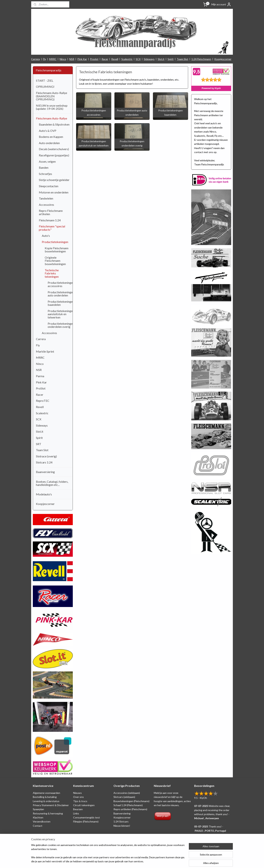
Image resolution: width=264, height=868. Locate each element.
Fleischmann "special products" (52, 228)
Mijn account (221, 4)
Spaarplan (38, 809)
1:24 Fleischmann (201, 59)
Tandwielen (46, 198)
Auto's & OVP (48, 131)
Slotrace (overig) (46, 456)
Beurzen (78, 809)
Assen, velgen (47, 161)
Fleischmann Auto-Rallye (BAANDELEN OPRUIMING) (52, 96)
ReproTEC (43, 401)
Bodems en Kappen (51, 137)
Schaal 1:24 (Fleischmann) (128, 805)
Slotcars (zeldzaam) (124, 797)
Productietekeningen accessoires (60, 284)
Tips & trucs (80, 801)
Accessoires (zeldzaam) (127, 793)
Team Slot (183, 59)
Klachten (38, 817)
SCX (138, 59)
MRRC (53, 59)
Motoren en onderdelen (54, 192)
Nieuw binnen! (122, 826)
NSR (72, 59)
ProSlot (41, 388)
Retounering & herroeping (48, 813)
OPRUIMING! (45, 87)
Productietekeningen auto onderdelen (60, 294)
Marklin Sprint (45, 351)
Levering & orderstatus (46, 801)
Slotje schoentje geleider (54, 180)
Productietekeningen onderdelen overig (60, 325)
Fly (44, 59)
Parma (40, 376)
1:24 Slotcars (121, 821)
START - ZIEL (45, 80)
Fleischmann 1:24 (50, 220)
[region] (108, 853)
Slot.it (161, 59)
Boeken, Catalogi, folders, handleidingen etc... (52, 483)
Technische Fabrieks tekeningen (52, 273)
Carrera (35, 59)
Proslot (94, 59)
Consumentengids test (87, 817)
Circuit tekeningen (84, 805)
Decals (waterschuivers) (54, 149)
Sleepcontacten (49, 186)
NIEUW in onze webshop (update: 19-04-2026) (52, 107)
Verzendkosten (42, 821)
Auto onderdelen (49, 143)
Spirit (171, 59)
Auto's (46, 236)
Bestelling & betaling (45, 797)
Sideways (149, 59)
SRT (39, 444)
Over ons (78, 797)
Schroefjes (45, 174)
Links (76, 813)
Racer (105, 59)
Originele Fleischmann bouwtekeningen (55, 261)
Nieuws (77, 793)
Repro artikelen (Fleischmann (130, 809)
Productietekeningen (55, 242)
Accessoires (46, 205)
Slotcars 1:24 (44, 462)
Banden (44, 167)
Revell (115, 59)
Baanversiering (45, 472)
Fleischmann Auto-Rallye (52, 118)
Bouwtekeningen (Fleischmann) (131, 801)
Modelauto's (44, 494)
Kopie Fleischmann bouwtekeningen (57, 250)
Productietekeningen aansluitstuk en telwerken (60, 314)
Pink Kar (82, 59)
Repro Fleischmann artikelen (51, 212)
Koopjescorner (223, 59)
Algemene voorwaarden (46, 793)
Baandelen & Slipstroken (54, 124)
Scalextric (127, 59)
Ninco (63, 59)
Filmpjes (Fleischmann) (86, 821)
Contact (38, 826)
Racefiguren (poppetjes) (54, 155)
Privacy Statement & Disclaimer (51, 805)
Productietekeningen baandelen (60, 303)
